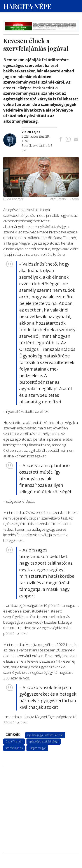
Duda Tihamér (14, 741)
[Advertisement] (41, 790)
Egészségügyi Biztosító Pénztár (45, 735)
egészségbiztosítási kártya (44, 741)
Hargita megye (37, 748)
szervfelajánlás (14, 748)
